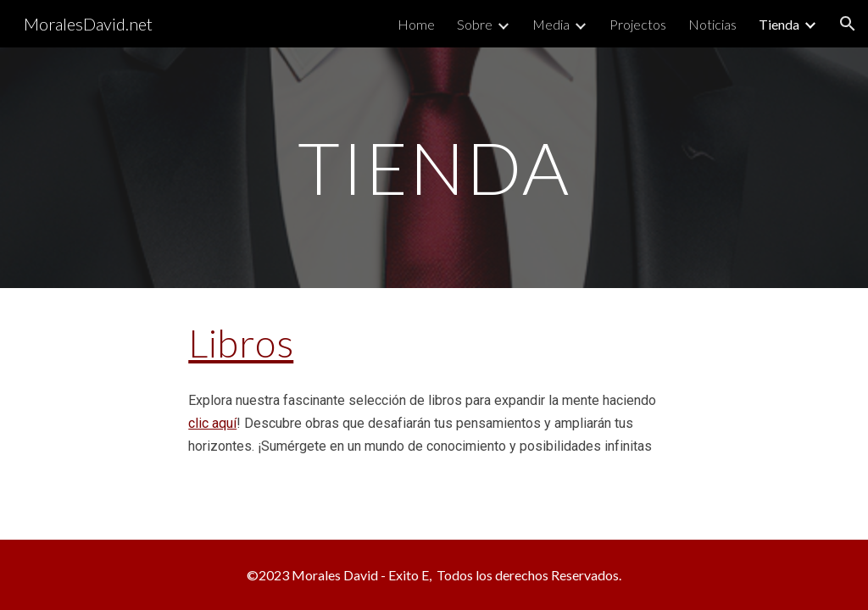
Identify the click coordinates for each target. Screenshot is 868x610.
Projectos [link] (638, 24)
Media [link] (551, 24)
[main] (434, 167)
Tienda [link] (779, 24)
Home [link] (416, 24)
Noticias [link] (712, 24)
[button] (848, 24)
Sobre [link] (475, 24)
